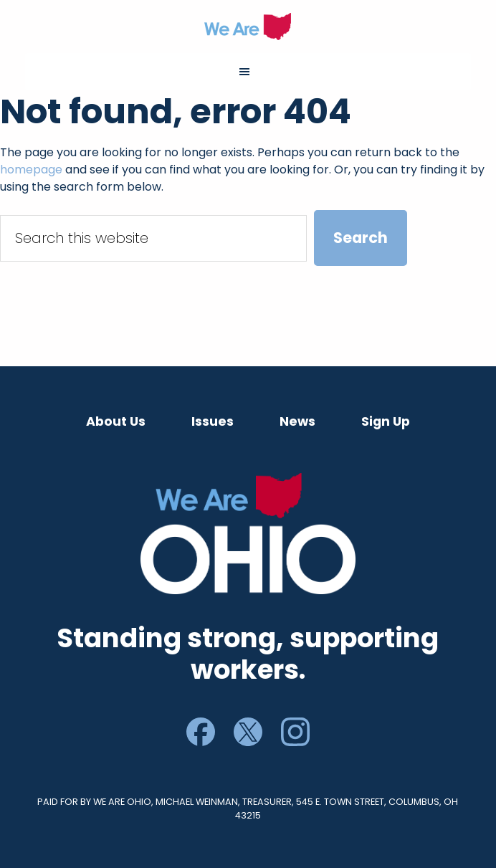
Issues (213, 421)
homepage (31, 170)
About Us (116, 421)
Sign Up (386, 421)
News (297, 421)
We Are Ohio (248, 27)
